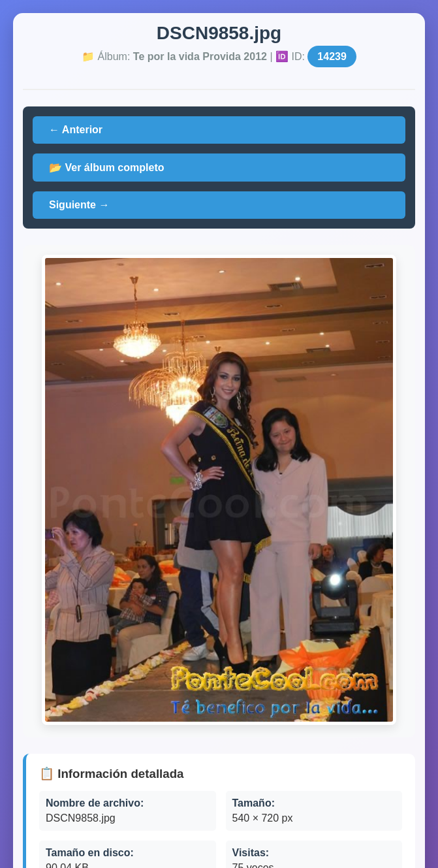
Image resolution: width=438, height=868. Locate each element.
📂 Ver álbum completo (106, 168)
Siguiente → (79, 205)
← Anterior (76, 130)
